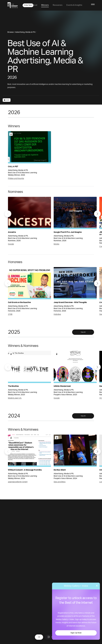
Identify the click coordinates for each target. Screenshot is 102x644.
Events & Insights (74, 5)
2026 (7, 100)
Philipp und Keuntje (16, 179)
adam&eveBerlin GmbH (18, 482)
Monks (56, 244)
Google (11, 244)
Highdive (57, 314)
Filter (51, 637)
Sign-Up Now (76, 633)
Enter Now (28, 5)
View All (83, 332)
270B (10, 314)
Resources (58, 5)
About (34, 5)
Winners (45, 5)
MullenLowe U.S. (15, 398)
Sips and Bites (60, 482)
